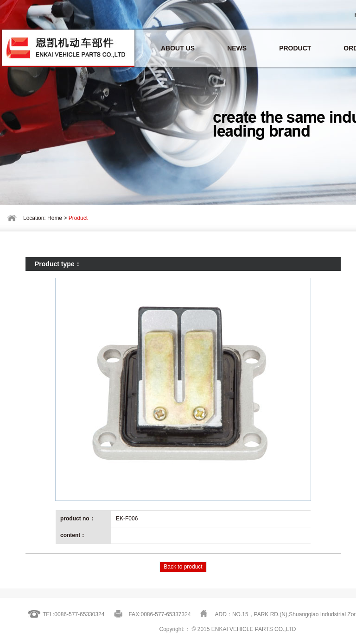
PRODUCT (295, 48)
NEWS (237, 48)
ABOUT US (178, 48)
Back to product (183, 567)
